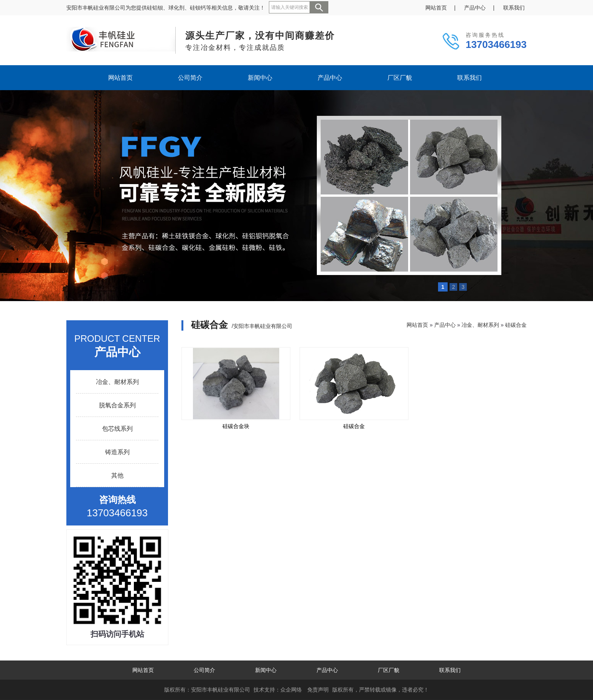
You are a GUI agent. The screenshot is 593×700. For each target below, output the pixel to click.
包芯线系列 (117, 429)
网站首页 (436, 8)
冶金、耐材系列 (117, 382)
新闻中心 (260, 78)
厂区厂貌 (400, 78)
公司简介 (190, 78)
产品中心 (475, 8)
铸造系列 (117, 452)
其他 (117, 475)
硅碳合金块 (236, 426)
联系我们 (514, 8)
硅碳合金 (516, 325)
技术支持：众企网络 (278, 690)
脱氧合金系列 (117, 405)
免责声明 (318, 690)
